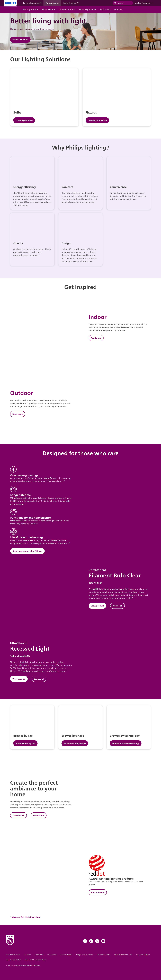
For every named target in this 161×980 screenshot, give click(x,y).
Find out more (98, 892)
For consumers (52, 3)
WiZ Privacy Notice (14, 960)
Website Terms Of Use (123, 955)
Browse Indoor (49, 10)
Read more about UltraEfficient (27, 551)
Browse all (117, 606)
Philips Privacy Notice (84, 955)
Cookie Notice (66, 955)
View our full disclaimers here (26, 917)
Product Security (103, 955)
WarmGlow (39, 815)
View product (97, 606)
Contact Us (39, 955)
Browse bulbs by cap (25, 743)
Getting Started (30, 10)
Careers (28, 955)
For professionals (32, 3)
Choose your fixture (97, 120)
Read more (96, 338)
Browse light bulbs (87, 10)
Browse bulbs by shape (75, 743)
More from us (71, 3)
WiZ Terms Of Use (143, 955)
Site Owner (52, 955)
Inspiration (105, 10)
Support (118, 10)
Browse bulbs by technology (126, 743)
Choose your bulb (24, 120)
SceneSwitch (18, 815)
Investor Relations (13, 955)
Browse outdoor (67, 10)
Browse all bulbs (20, 40)
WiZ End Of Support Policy (36, 960)
